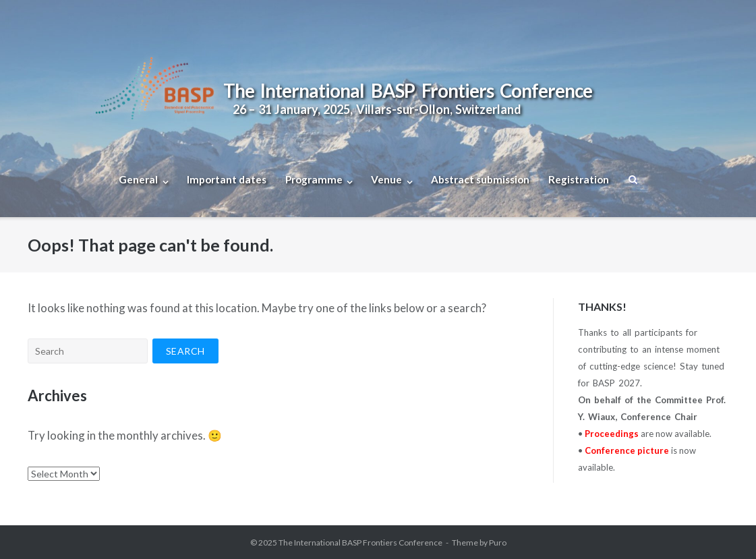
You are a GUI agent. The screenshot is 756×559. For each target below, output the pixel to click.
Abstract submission (480, 179)
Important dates (227, 179)
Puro (498, 542)
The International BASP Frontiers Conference (360, 542)
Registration (579, 179)
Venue (386, 179)
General (138, 179)
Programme (314, 179)
